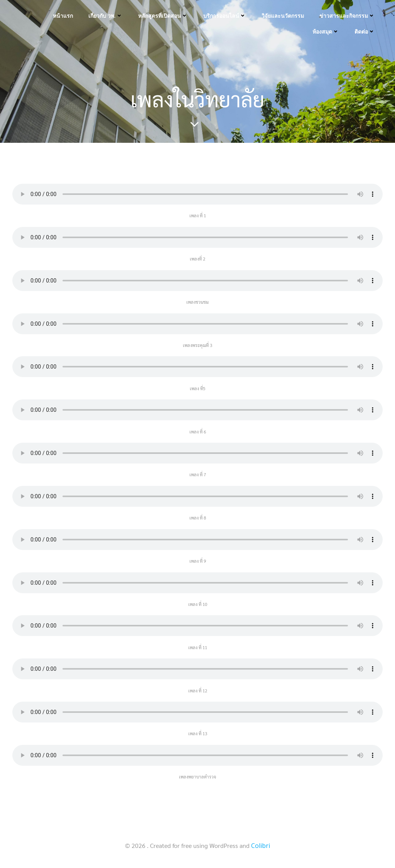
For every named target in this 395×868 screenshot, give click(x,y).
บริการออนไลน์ (225, 16)
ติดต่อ (365, 31)
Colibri (261, 846)
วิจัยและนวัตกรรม (283, 16)
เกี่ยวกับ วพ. (106, 16)
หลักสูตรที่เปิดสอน (163, 16)
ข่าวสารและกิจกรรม (347, 16)
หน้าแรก (63, 16)
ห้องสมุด (326, 31)
